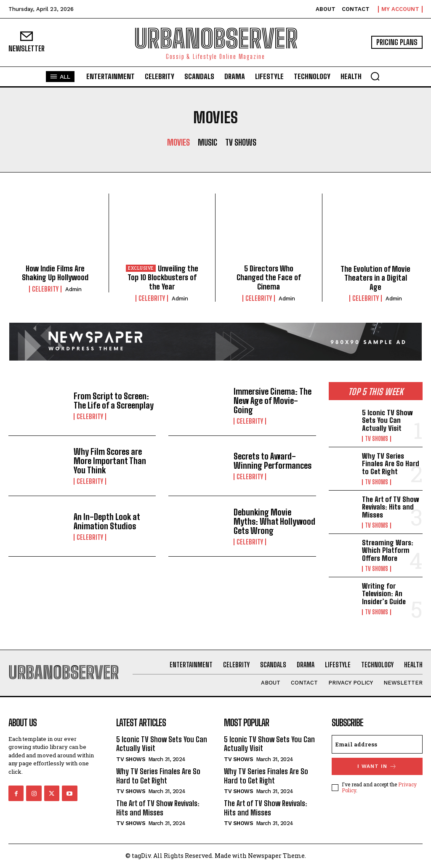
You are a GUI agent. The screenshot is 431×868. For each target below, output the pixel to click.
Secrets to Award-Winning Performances (273, 461)
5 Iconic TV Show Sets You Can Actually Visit (387, 420)
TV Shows (241, 142)
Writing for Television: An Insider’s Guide (384, 594)
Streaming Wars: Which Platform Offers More (388, 550)
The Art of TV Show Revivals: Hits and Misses (391, 507)
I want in (377, 766)
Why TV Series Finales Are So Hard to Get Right (391, 464)
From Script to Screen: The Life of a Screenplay (114, 401)
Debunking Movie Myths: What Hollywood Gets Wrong (274, 521)
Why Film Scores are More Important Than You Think (110, 461)
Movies (178, 142)
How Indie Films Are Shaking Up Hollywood (55, 273)
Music (208, 142)
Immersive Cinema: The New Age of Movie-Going (273, 401)
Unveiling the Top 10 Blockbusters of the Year (163, 277)
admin (73, 289)
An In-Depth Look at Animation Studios (107, 521)
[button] (375, 76)
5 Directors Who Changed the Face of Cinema (269, 277)
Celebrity (45, 289)
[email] (377, 744)
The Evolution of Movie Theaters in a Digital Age (375, 278)
